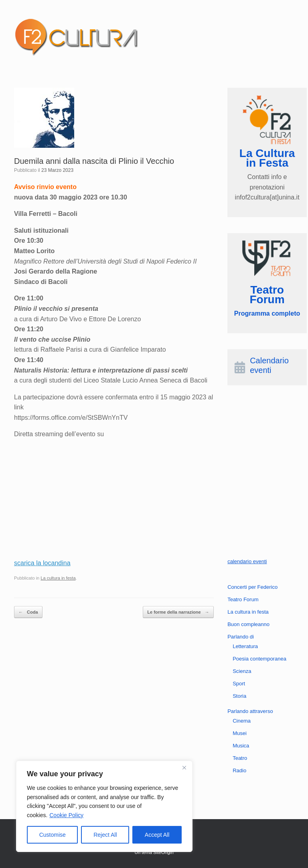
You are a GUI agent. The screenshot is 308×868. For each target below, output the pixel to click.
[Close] (184, 767)
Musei (240, 733)
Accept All (157, 835)
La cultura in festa (58, 578)
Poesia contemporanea (259, 659)
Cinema (242, 721)
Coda (28, 612)
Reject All (105, 835)
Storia (239, 696)
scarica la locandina (42, 563)
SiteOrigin (163, 852)
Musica (241, 746)
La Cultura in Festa (267, 158)
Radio (239, 770)
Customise (53, 835)
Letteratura (245, 646)
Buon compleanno (248, 624)
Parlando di (241, 637)
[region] (104, 806)
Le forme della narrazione (178, 612)
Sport (239, 684)
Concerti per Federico (252, 587)
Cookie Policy (66, 815)
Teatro (240, 758)
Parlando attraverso (250, 711)
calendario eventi (247, 561)
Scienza (242, 671)
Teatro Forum (243, 599)
